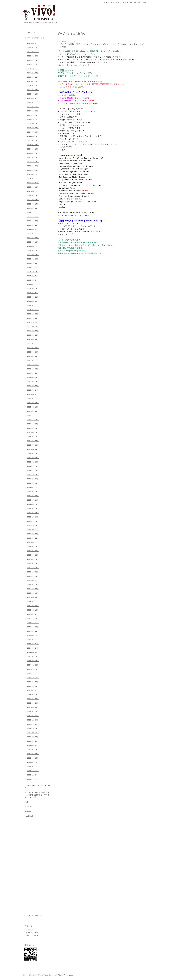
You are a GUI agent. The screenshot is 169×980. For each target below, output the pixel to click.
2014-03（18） (33, 657)
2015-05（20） (33, 597)
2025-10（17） (33, 69)
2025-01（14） (33, 107)
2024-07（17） (33, 132)
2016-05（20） (33, 547)
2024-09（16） (33, 124)
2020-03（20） (33, 352)
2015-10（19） (33, 576)
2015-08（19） (33, 585)
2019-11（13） (33, 369)
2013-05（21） (33, 699)
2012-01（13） (33, 766)
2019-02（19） (33, 407)
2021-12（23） (33, 263)
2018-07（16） (33, 437)
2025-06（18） (33, 86)
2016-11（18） (33, 521)
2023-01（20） (33, 208)
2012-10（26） (33, 728)
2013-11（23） (33, 673)
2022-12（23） (33, 212)
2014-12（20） (33, 618)
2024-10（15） (33, 119)
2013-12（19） (33, 669)
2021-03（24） (33, 301)
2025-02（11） (33, 102)
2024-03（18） (33, 149)
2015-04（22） (33, 602)
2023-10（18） (33, 170)
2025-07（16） (33, 81)
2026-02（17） (33, 52)
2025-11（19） (33, 64)
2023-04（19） (33, 196)
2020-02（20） (33, 356)
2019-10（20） (33, 373)
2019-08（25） (33, 382)
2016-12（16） (33, 517)
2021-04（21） (33, 297)
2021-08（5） (33, 280)
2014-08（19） (33, 635)
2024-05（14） (33, 141)
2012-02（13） (33, 762)
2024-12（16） (33, 111)
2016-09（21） (33, 530)
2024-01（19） (33, 157)
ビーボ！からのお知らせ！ (35, 38)
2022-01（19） (33, 259)
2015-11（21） (33, 572)
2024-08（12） (33, 128)
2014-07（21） (33, 640)
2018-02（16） (33, 458)
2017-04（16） (33, 500)
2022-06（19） (33, 238)
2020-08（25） (33, 331)
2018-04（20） (33, 449)
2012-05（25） (33, 750)
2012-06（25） (33, 745)
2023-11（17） (33, 166)
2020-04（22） (33, 348)
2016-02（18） (33, 559)
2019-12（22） (33, 365)
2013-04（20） (33, 703)
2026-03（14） (33, 47)
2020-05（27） (33, 344)
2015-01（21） (33, 614)
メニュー (28, 807)
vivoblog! (29, 816)
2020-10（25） (33, 322)
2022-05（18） (33, 242)
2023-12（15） (33, 162)
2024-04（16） (33, 145)
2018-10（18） (33, 424)
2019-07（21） (33, 386)
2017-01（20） (33, 513)
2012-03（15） (33, 758)
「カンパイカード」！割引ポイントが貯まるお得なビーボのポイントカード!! (37, 795)
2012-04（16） (33, 754)
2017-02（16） (33, 508)
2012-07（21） (33, 741)
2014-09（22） (33, 631)
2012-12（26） (33, 720)
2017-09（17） (33, 479)
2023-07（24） (33, 183)
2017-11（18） (33, 470)
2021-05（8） (33, 293)
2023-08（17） (33, 179)
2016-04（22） (33, 551)
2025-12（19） (33, 60)
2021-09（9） (33, 276)
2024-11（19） (33, 115)
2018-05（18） (33, 445)
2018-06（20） (33, 441)
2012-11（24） (33, 724)
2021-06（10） (33, 289)
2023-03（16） (33, 200)
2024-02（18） (33, 153)
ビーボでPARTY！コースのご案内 (37, 787)
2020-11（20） (33, 318)
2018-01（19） (33, 462)
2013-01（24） (33, 716)
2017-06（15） (33, 492)
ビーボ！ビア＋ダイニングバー (42, 975)
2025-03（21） (33, 98)
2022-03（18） (33, 250)
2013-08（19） (33, 686)
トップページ (30, 33)
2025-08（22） (33, 77)
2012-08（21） (33, 737)
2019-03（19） (33, 403)
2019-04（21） (33, 399)
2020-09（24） (33, 327)
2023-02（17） (33, 204)
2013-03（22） (33, 707)
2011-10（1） (33, 779)
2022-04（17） (33, 246)
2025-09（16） (33, 73)
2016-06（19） (33, 542)
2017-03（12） (33, 504)
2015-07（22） (33, 589)
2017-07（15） (33, 487)
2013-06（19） (33, 695)
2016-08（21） (33, 534)
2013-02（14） (33, 711)
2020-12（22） (33, 314)
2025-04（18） (33, 94)
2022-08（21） (33, 229)
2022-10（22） (33, 221)
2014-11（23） (33, 623)
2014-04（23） (33, 652)
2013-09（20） (33, 682)
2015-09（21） (33, 580)
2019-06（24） (33, 390)
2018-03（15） (33, 454)
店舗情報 (28, 812)
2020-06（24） (33, 339)
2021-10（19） (33, 272)
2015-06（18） (33, 593)
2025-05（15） (33, 90)
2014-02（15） (33, 661)
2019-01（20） (33, 411)
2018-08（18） (33, 432)
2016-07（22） (33, 538)
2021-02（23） (33, 305)
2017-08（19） (33, 483)
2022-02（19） (33, 255)
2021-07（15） (33, 284)
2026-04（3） (33, 43)
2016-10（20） (33, 525)
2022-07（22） (33, 234)
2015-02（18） (33, 610)
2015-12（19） (33, 568)
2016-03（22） (33, 555)
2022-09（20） (33, 225)
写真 (26, 802)
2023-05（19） (33, 191)
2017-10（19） (33, 475)
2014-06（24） (33, 644)
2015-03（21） (33, 606)
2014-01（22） (33, 665)
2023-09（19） (33, 174)
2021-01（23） (33, 310)
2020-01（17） (33, 360)
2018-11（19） (33, 420)
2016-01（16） (33, 563)
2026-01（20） (33, 56)
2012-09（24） (33, 733)
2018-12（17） (33, 415)
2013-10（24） (33, 678)
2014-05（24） (33, 648)
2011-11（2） (33, 775)
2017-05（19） (33, 496)
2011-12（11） (33, 771)
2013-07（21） (33, 690)
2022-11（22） (33, 217)
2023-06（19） (33, 187)
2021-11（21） (33, 267)
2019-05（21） (33, 394)
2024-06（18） (33, 136)
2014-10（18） (33, 627)
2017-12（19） (33, 466)
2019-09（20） (33, 377)
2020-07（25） (33, 335)
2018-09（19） (33, 428)
